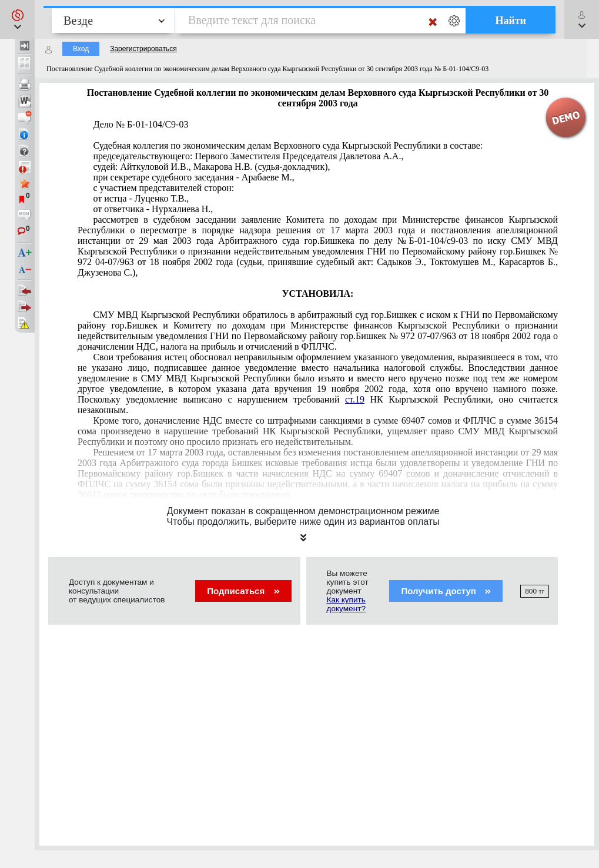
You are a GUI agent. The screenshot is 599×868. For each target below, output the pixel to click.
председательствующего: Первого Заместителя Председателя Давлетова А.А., (248, 156)
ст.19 (355, 399)
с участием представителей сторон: (163, 188)
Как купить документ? (346, 604)
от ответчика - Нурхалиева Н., (153, 209)
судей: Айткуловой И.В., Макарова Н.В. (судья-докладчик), (211, 167)
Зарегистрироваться (143, 49)
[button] (17, 19)
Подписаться (243, 591)
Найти (511, 21)
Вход (81, 49)
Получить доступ (446, 591)
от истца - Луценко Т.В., (141, 198)
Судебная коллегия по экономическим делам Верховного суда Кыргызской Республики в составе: (288, 145)
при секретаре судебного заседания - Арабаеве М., (193, 177)
